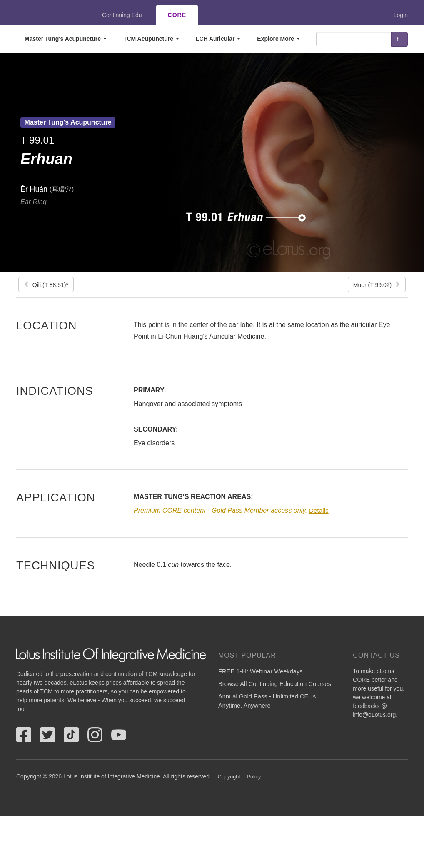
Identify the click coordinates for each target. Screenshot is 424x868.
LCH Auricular (218, 39)
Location (47, 325)
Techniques (56, 565)
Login (401, 15)
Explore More (278, 39)
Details (319, 510)
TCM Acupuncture (151, 39)
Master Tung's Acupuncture (66, 39)
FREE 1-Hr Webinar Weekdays (261, 671)
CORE (177, 15)
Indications (55, 391)
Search (399, 39)
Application (56, 497)
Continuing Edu (122, 15)
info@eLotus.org (374, 715)
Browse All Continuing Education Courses (275, 684)
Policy (254, 777)
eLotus (47, 15)
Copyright (229, 777)
